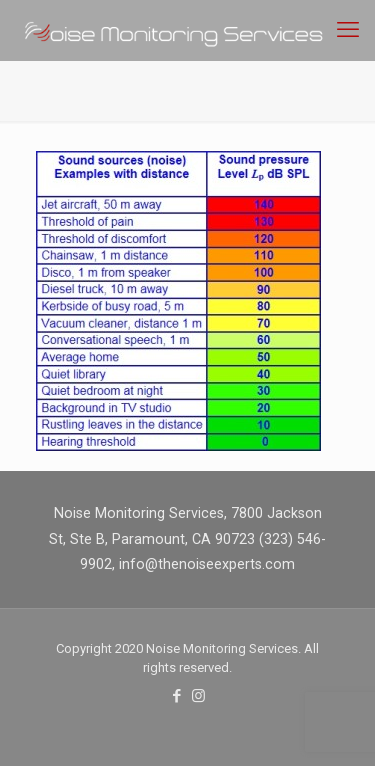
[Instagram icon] (198, 696)
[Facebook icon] (177, 696)
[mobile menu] (348, 30)
